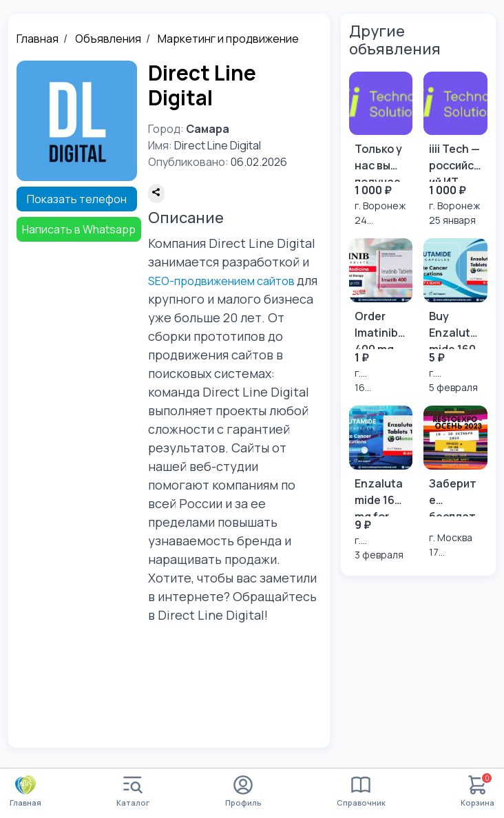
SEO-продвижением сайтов (221, 281)
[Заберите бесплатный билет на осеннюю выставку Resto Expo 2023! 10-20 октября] (455, 482)
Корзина (477, 791)
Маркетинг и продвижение (228, 39)
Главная (38, 39)
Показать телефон (77, 199)
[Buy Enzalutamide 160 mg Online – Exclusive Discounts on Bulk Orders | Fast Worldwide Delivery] (455, 316)
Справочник (361, 791)
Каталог (133, 791)
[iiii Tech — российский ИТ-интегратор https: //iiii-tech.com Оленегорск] (455, 150)
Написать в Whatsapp (79, 229)
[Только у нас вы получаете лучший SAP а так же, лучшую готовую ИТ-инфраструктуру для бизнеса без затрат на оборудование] (381, 150)
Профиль (243, 791)
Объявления (108, 39)
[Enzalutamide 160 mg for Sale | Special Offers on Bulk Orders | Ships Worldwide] (381, 484)
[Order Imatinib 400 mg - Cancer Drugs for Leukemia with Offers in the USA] (381, 316)
